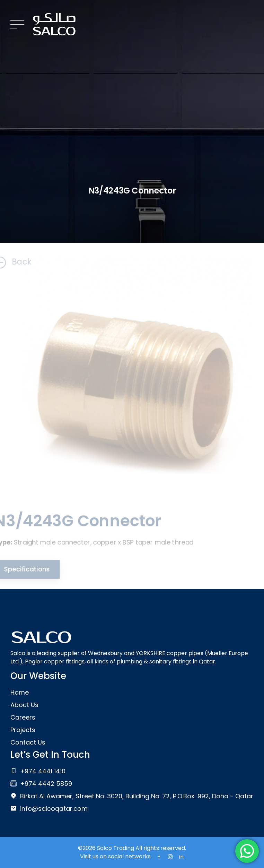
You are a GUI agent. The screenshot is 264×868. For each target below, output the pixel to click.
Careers (23, 717)
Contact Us (28, 742)
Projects (23, 730)
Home (20, 692)
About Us (24, 705)
